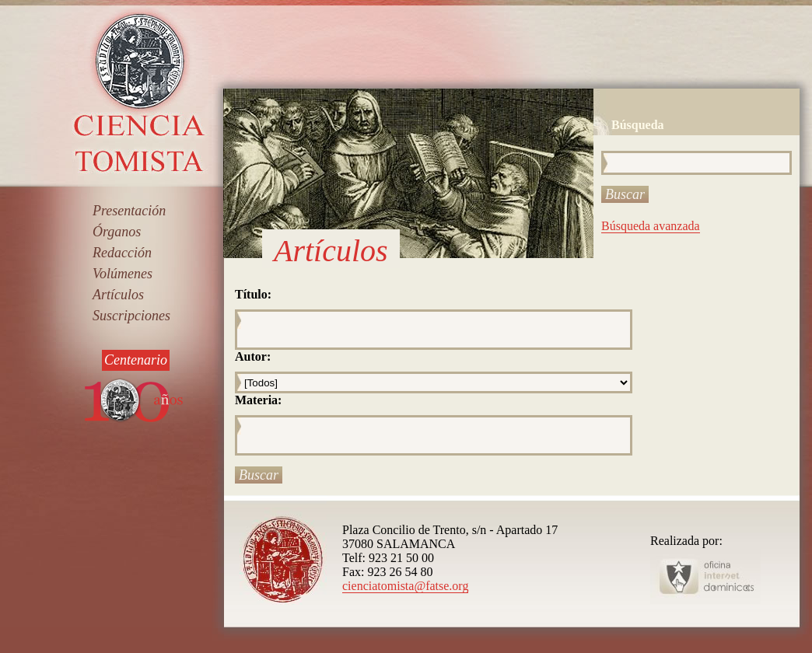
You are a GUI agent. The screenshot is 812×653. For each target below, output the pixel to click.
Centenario (136, 360)
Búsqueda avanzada (651, 226)
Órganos (117, 232)
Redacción (122, 253)
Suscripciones (131, 316)
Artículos (118, 295)
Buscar (625, 194)
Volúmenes (122, 274)
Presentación (129, 211)
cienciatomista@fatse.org (405, 586)
